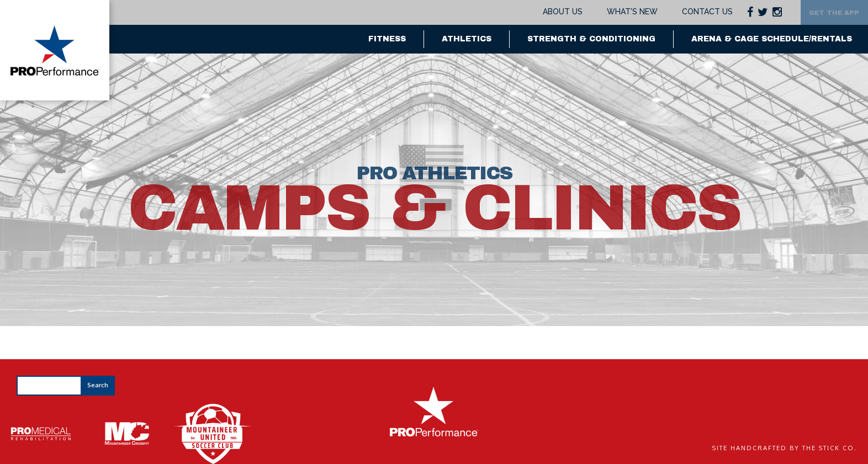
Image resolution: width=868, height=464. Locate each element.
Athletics (467, 39)
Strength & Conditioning (591, 39)
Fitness (387, 39)
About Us (545, 12)
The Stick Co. (830, 448)
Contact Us (689, 12)
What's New (614, 12)
